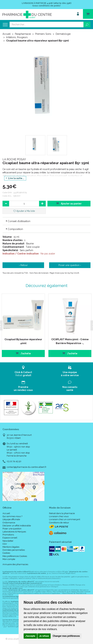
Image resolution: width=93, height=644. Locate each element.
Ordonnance (9, 522)
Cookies (6, 553)
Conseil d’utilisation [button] (18, 221)
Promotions (8, 534)
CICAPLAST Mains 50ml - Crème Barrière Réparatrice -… (69, 341)
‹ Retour (23, 265)
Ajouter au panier (69, 203)
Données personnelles (14, 550)
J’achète (23, 353)
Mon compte (9, 559)
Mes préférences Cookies (15, 556)
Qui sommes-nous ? (12, 516)
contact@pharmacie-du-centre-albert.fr (27, 467)
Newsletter (8, 541)
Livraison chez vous (59, 516)
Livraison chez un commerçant (65, 519)
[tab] (46, 221)
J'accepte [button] (30, 636)
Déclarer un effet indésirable (17, 525)
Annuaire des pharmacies (15, 564)
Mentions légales (11, 547)
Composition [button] (14, 229)
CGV (5, 544)
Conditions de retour (59, 522)
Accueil (7, 34)
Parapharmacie (23, 34)
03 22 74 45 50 (14, 461)
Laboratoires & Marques (14, 531)
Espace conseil (10, 538)
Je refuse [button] (44, 636)
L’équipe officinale (11, 519)
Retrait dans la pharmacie (62, 513)
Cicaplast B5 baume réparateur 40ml (23, 341)
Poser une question (12, 528)
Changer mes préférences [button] (66, 636)
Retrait (23, 371)
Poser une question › (70, 265)
